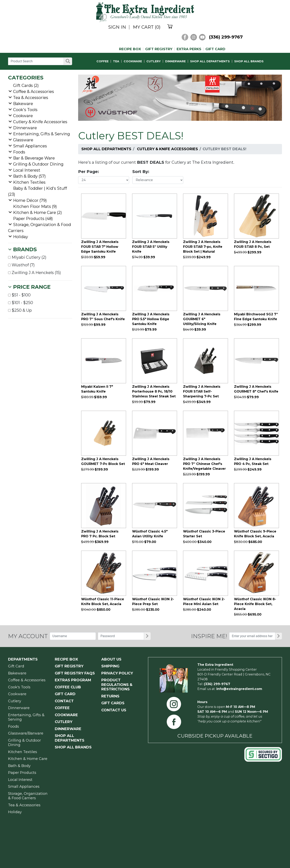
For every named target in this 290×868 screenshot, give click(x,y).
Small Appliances (30, 146)
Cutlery (15, 701)
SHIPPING (110, 666)
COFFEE (103, 61)
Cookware (23, 116)
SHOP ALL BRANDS (249, 61)
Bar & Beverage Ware (34, 158)
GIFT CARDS (113, 703)
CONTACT (64, 701)
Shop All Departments (106, 149)
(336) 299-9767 (226, 37)
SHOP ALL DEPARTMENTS (210, 61)
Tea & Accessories (31, 98)
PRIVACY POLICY (117, 673)
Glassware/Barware (26, 733)
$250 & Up (20, 310)
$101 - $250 (21, 303)
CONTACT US (114, 710)
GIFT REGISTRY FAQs (75, 673)
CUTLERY (154, 61)
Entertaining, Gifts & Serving (41, 134)
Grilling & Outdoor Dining (38, 164)
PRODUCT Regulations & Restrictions (117, 685)
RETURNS (110, 696)
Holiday (21, 237)
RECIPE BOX (130, 49)
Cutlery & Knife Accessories (167, 149)
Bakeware (23, 104)
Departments (23, 659)
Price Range (32, 287)
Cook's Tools (25, 110)
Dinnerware (25, 128)
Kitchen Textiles (29, 182)
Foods (19, 152)
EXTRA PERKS (189, 49)
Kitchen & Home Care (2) (37, 213)
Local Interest (27, 170)
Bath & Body (19, 766)
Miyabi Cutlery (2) (27, 257)
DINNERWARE (175, 61)
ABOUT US (111, 659)
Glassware (23, 140)
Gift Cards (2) (26, 85)
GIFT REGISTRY (159, 49)
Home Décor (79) (30, 200)
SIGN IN (117, 27)
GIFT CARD (215, 49)
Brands (25, 249)
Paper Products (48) (33, 219)
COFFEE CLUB (68, 687)
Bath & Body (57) (29, 176)
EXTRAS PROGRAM (73, 680)
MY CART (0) (147, 27)
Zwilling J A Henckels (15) (34, 273)
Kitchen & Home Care (28, 759)
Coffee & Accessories (34, 92)
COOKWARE (133, 61)
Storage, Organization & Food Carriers (28, 796)
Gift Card (16, 666)
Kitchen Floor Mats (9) (35, 206)
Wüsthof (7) (21, 265)
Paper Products (22, 773)
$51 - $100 (19, 295)
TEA (116, 61)
